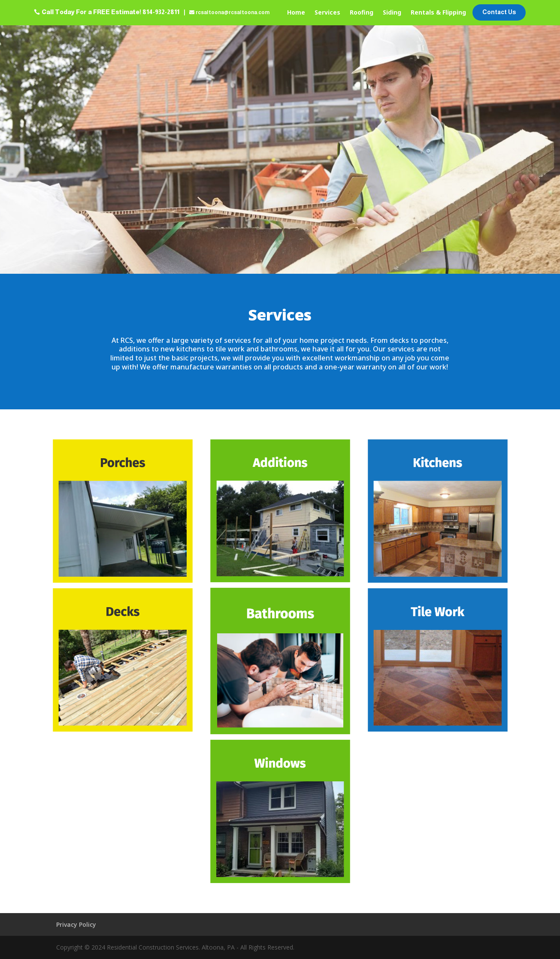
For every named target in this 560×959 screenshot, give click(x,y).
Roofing (362, 13)
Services (327, 13)
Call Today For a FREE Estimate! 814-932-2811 (110, 12)
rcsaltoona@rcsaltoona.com (233, 12)
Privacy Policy (76, 924)
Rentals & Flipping (438, 13)
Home (296, 13)
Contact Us (499, 12)
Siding (392, 13)
